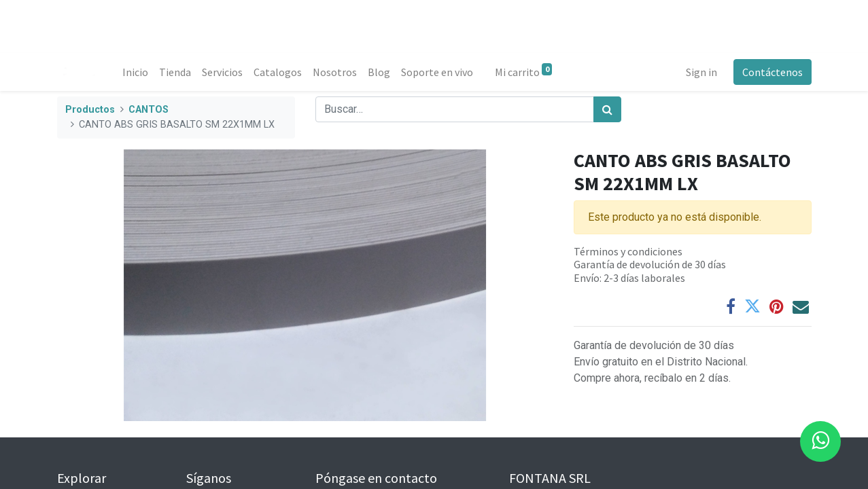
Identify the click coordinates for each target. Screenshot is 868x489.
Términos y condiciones (628, 251)
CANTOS (149, 110)
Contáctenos (772, 72)
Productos (90, 110)
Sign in (701, 72)
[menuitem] (135, 72)
